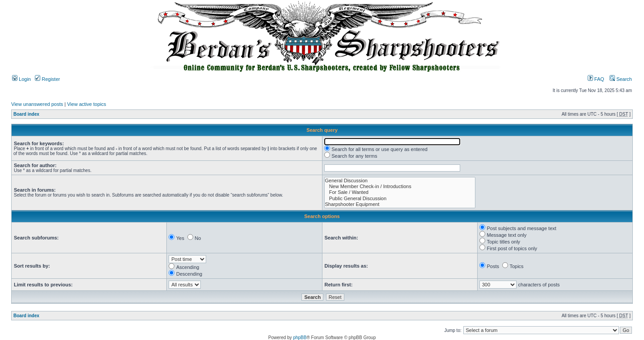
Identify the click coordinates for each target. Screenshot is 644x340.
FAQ (596, 79)
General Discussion (400, 181)
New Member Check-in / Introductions (400, 187)
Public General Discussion (400, 199)
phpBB (300, 338)
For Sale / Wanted (400, 192)
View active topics (87, 104)
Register (47, 79)
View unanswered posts (37, 104)
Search (621, 79)
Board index (26, 114)
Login (21, 79)
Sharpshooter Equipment (400, 204)
